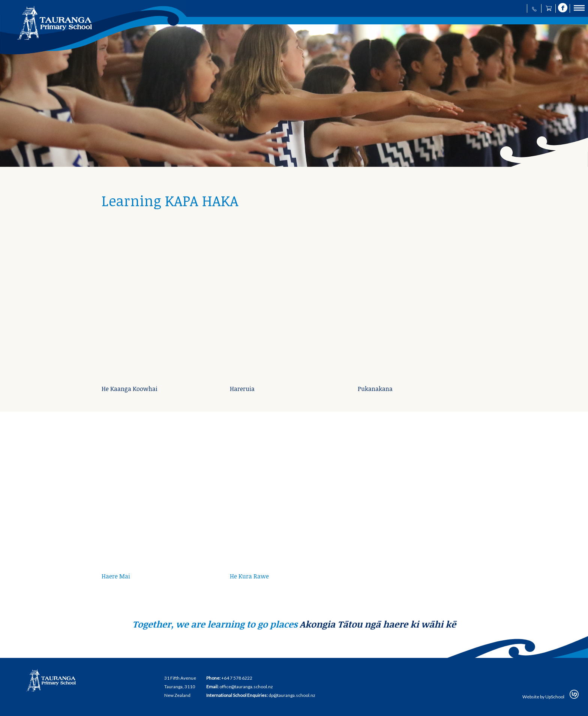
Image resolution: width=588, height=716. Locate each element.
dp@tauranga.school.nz (292, 695)
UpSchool (555, 697)
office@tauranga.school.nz (246, 687)
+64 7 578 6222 (237, 678)
